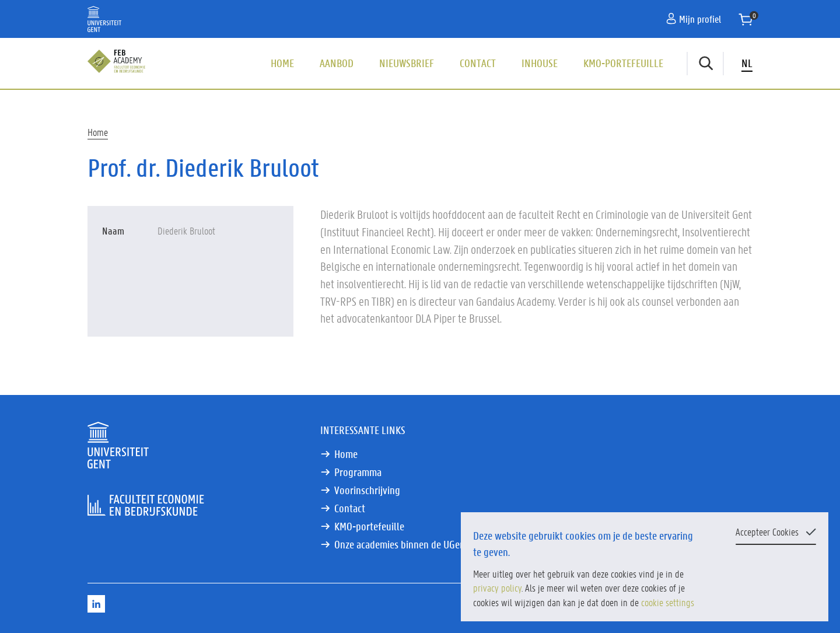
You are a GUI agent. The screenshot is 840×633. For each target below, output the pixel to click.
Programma (358, 472)
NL (747, 63)
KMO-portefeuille (623, 63)
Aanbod (337, 63)
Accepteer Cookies (767, 531)
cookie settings (668, 602)
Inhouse (540, 63)
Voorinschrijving (367, 490)
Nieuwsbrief (407, 63)
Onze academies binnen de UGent (401, 544)
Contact (478, 63)
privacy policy (497, 587)
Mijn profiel (694, 19)
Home (282, 63)
